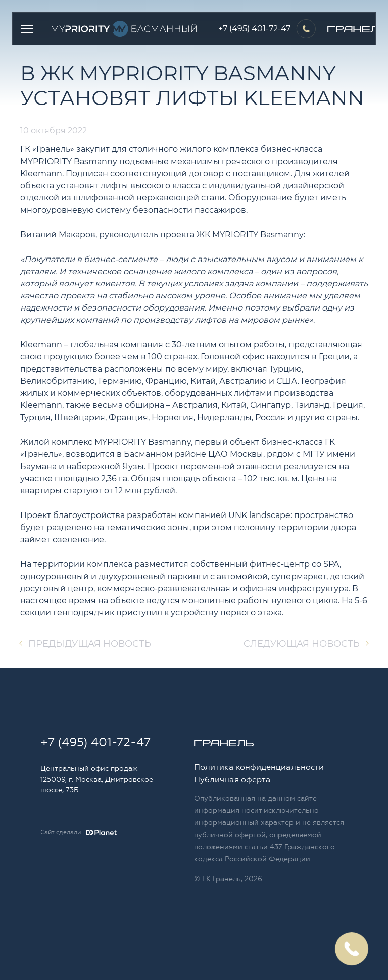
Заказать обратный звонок (351, 948)
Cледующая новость (302, 644)
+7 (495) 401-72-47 (254, 29)
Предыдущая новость (90, 644)
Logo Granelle (224, 743)
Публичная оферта (232, 780)
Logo (127, 29)
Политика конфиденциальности (259, 767)
